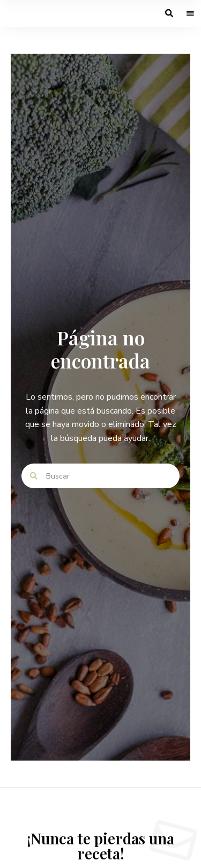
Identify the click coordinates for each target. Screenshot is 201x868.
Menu (190, 13)
